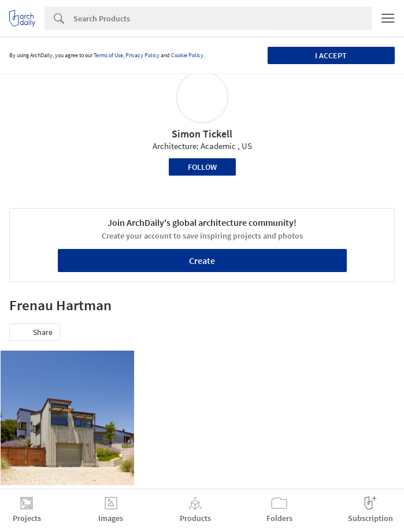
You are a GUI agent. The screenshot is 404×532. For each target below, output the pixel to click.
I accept (331, 55)
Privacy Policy (142, 55)
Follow (202, 167)
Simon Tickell (202, 134)
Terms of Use (108, 55)
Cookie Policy (187, 55)
